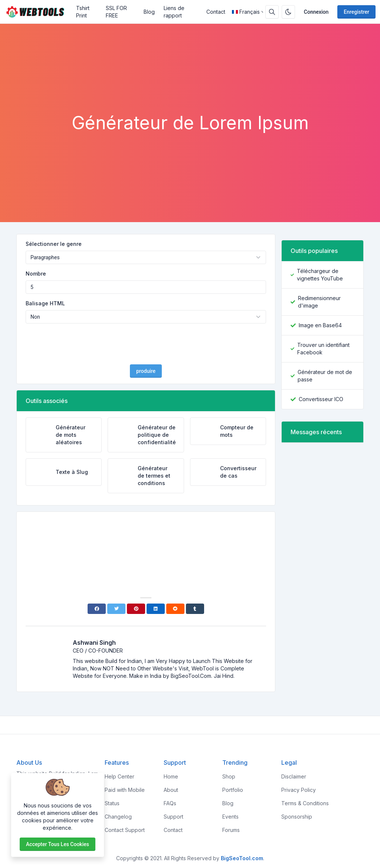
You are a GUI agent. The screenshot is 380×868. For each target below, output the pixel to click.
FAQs (170, 803)
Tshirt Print (83, 12)
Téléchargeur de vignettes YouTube (320, 275)
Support (173, 817)
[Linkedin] (156, 609)
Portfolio (233, 790)
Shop (229, 776)
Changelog (118, 817)
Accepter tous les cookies (58, 844)
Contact (216, 12)
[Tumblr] (195, 609)
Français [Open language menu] (246, 12)
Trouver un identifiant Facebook (323, 349)
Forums (231, 830)
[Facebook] (97, 609)
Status (112, 803)
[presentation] (146, 344)
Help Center (119, 776)
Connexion (316, 12)
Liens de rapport (174, 12)
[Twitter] (116, 609)
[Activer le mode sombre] (288, 12)
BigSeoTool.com (242, 858)
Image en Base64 (320, 325)
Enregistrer (356, 12)
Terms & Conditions (305, 803)
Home (171, 776)
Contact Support (125, 830)
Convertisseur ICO (321, 399)
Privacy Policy (299, 790)
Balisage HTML (45, 303)
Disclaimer (294, 776)
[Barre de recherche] (272, 12)
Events (230, 817)
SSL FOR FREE (116, 12)
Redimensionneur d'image (319, 302)
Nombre (36, 274)
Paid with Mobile (125, 790)
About (171, 790)
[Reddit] (175, 609)
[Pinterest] (136, 609)
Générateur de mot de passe (325, 376)
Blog (149, 12)
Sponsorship (297, 817)
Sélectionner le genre (54, 244)
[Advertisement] (190, 92)
